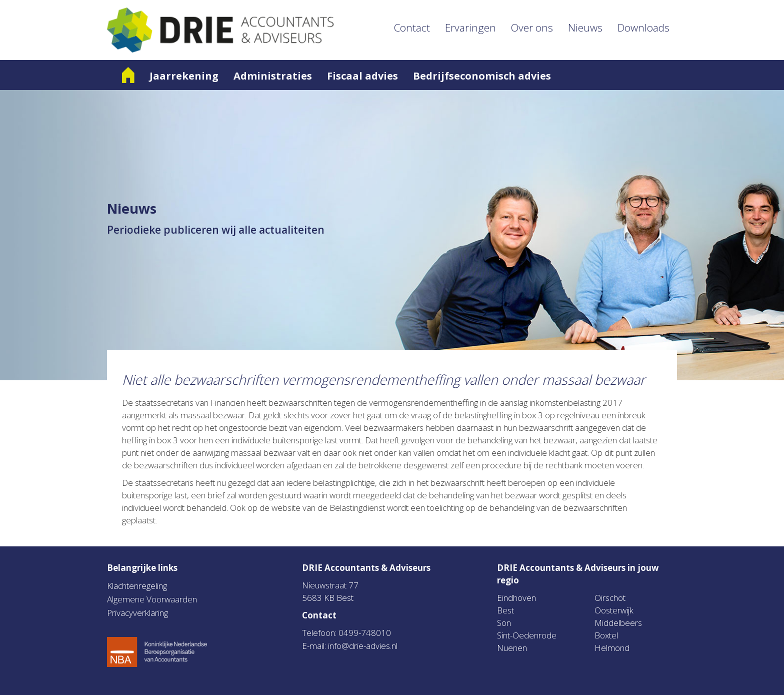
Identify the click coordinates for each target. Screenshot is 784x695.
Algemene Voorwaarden (152, 599)
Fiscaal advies (362, 76)
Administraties (273, 76)
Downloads (643, 28)
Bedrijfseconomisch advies (482, 76)
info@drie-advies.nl (363, 646)
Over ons (532, 28)
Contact (412, 28)
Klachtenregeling (137, 586)
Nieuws (585, 28)
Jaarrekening (184, 76)
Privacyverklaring (137, 613)
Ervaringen (470, 28)
